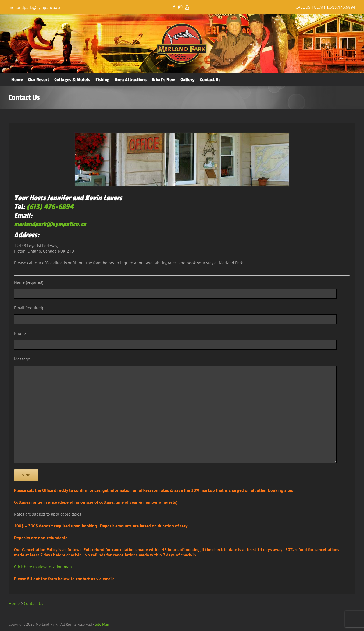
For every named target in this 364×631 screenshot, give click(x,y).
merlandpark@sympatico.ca (34, 7)
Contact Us (210, 80)
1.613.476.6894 (341, 7)
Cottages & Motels (72, 80)
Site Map (102, 624)
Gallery (188, 80)
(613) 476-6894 (50, 207)
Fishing (102, 80)
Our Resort (39, 80)
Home (17, 80)
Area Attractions (131, 80)
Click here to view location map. (43, 567)
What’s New (163, 80)
